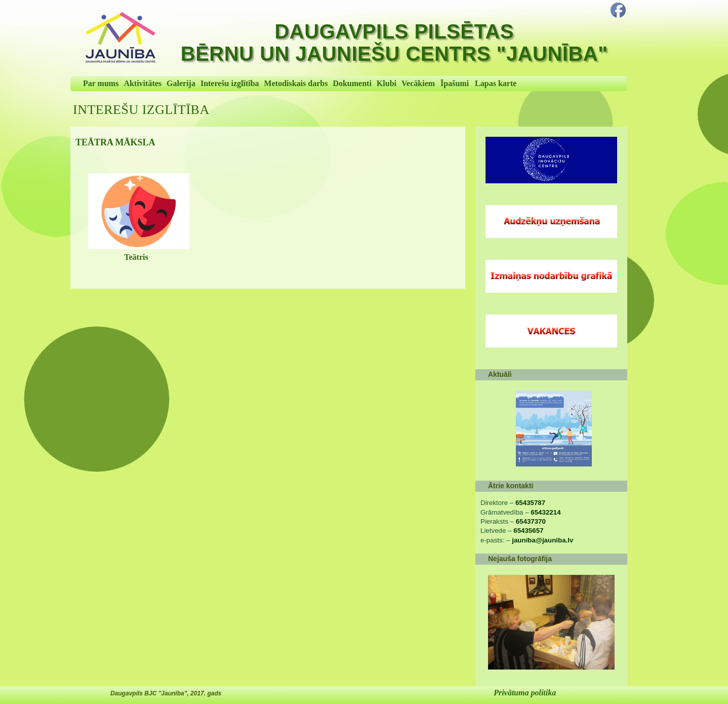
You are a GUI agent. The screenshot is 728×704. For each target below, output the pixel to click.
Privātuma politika (525, 693)
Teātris (136, 257)
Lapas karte (496, 83)
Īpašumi (455, 83)
